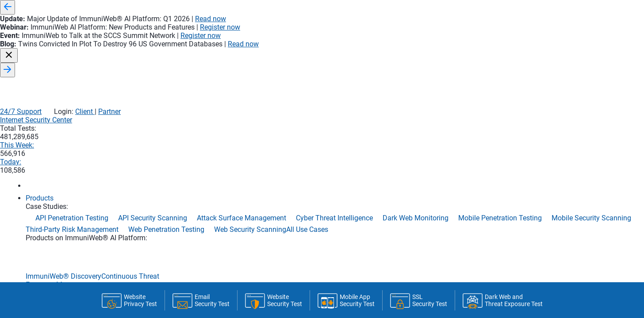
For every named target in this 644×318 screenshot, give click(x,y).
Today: (512, 40)
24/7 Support (443, 21)
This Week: (460, 40)
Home (116, 254)
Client (506, 21)
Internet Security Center (344, 40)
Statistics (229, 250)
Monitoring (166, 254)
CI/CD (271, 254)
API (303, 254)
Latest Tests (351, 254)
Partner (532, 21)
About (405, 254)
